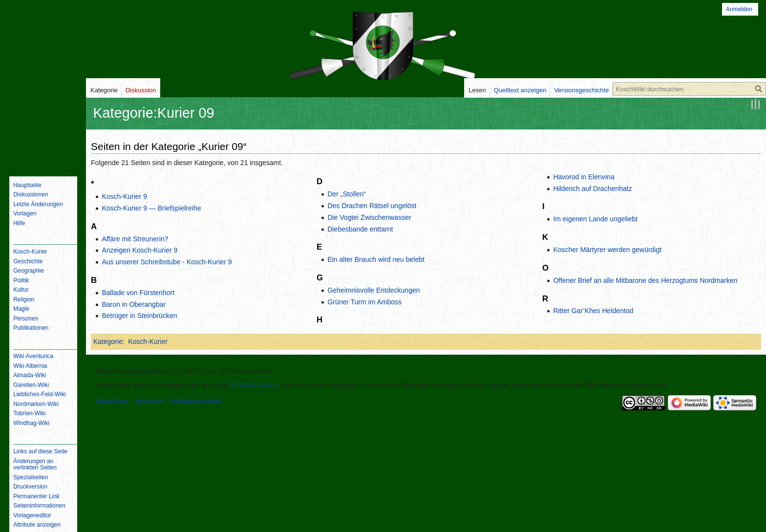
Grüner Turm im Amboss (364, 302)
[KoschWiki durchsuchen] (689, 89)
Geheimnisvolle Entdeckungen (373, 290)
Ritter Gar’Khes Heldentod (593, 311)
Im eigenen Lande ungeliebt (595, 219)
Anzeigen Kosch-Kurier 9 (139, 250)
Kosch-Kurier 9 (124, 196)
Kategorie (108, 341)
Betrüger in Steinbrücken (139, 316)
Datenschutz (112, 401)
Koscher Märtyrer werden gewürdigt (607, 250)
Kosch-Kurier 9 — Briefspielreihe (151, 208)
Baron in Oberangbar (134, 304)
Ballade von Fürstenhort (138, 293)
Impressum (149, 401)
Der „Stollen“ (347, 194)
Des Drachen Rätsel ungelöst (372, 206)
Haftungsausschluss (195, 401)
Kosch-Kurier (148, 341)
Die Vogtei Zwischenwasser (369, 217)
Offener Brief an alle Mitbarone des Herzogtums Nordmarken (645, 280)
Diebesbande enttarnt (360, 229)
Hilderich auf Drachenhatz (592, 189)
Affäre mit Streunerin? (135, 239)
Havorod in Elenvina (584, 177)
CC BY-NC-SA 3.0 (254, 385)
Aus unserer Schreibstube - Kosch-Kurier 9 (167, 262)
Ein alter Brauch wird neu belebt (376, 259)
